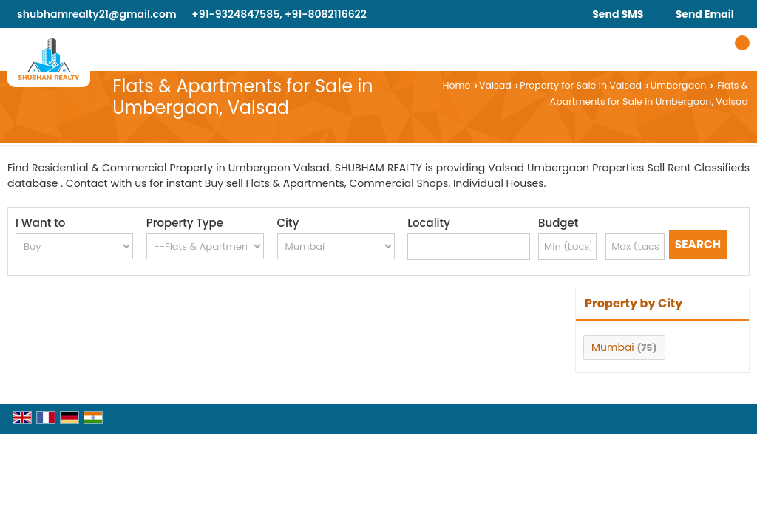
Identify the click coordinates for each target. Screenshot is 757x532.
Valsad (495, 85)
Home (457, 85)
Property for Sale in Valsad (581, 85)
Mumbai (613, 347)
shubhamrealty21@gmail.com (97, 14)
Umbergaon (679, 85)
